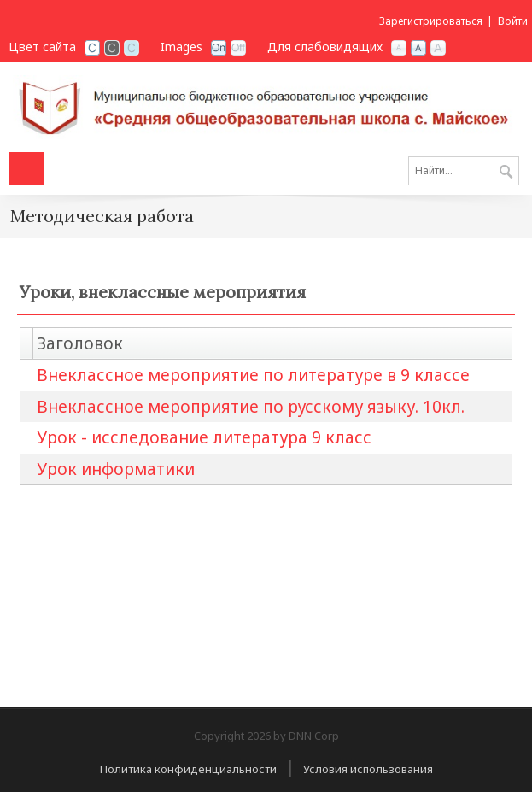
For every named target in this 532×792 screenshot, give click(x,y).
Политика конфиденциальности (188, 769)
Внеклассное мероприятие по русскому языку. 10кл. (251, 407)
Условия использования (368, 769)
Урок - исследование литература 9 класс (204, 437)
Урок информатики (116, 469)
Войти (513, 21)
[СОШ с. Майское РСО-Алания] (266, 105)
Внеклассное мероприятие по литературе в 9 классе (253, 375)
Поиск (506, 173)
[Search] (464, 171)
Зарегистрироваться (431, 21)
